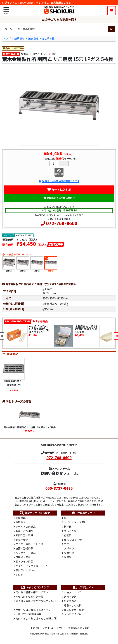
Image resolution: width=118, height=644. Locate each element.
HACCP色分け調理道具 (29, 614)
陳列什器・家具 (24, 535)
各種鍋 (68, 535)
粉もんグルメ (40, 54)
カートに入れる (59, 190)
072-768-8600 (62, 223)
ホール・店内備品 (26, 526)
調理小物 (69, 553)
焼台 (54, 54)
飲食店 (25, 54)
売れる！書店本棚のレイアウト (33, 592)
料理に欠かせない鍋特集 (29, 597)
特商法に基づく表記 (79, 628)
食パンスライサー (74, 540)
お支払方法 (70, 601)
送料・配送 (70, 597)
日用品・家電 (23, 557)
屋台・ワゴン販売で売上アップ (33, 610)
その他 (19, 575)
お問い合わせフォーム (59, 473)
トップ (7, 38)
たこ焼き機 (48, 38)
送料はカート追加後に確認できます (59, 181)
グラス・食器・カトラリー (31, 544)
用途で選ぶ (9, 54)
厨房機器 (19, 38)
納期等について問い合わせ (59, 198)
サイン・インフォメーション (32, 566)
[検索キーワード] (55, 29)
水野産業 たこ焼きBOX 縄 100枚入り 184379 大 (86, 329)
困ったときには (73, 614)
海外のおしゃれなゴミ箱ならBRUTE (36, 618)
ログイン (7, 3)
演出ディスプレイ (26, 570)
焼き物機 (33, 38)
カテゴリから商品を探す (59, 20)
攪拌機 (68, 526)
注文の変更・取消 (74, 610)
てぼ (67, 544)
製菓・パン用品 (24, 531)
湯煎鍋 (68, 557)
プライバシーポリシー (54, 628)
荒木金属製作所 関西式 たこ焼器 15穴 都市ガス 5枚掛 (30, 427)
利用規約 (36, 628)
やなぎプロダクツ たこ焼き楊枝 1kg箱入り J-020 (39, 329)
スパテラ (69, 548)
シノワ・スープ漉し (75, 522)
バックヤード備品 (26, 553)
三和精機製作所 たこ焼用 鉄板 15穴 (14, 383)
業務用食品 (22, 540)
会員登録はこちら (61, 3)
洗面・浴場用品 (24, 548)
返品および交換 (73, 605)
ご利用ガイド (83, 587)
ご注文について (73, 592)
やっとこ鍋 (70, 531)
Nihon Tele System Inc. (60, 634)
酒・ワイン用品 (24, 561)
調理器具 (21, 522)
